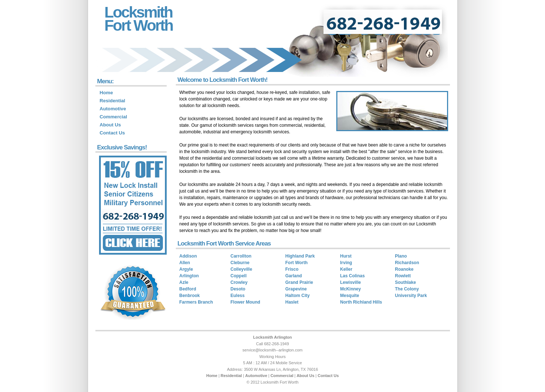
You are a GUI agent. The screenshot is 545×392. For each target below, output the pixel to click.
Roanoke (404, 269)
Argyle (186, 269)
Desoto (238, 289)
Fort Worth (139, 25)
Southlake (406, 282)
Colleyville (241, 269)
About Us (110, 125)
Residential (113, 101)
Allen (185, 263)
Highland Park (300, 256)
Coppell (239, 276)
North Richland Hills (361, 302)
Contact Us (112, 133)
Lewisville (351, 282)
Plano (401, 256)
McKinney (351, 289)
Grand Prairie (299, 282)
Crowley (239, 282)
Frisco (292, 269)
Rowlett (403, 276)
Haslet (292, 302)
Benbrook (190, 296)
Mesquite (350, 296)
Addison (188, 256)
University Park (411, 296)
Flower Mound (245, 302)
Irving (346, 263)
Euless (238, 296)
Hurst (346, 256)
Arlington (189, 276)
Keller (346, 269)
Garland (294, 276)
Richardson (407, 263)
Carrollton (241, 256)
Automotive (113, 109)
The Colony (407, 289)
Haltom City (298, 296)
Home (106, 93)
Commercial (113, 117)
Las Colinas (353, 276)
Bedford (188, 289)
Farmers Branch (196, 302)
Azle (184, 282)
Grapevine (296, 289)
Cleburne (240, 263)
